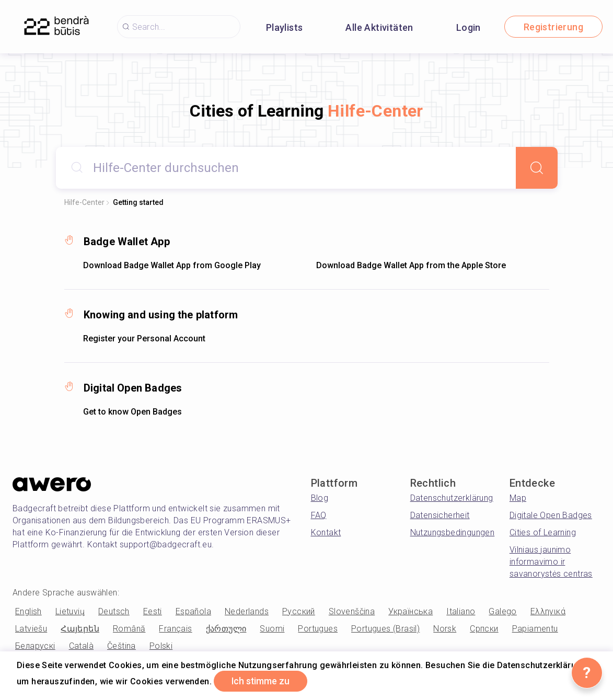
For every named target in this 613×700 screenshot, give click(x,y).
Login (469, 27)
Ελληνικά (548, 611)
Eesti (153, 611)
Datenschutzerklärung (452, 498)
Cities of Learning (543, 532)
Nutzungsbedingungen (453, 532)
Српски (484, 629)
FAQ (319, 515)
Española (193, 611)
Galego (502, 611)
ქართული (226, 629)
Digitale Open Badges (551, 515)
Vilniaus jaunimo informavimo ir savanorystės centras (551, 562)
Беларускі (35, 646)
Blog (320, 498)
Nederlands (247, 611)
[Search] (537, 168)
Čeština (122, 646)
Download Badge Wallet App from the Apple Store (411, 265)
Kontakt (326, 532)
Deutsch (114, 611)
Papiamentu (535, 629)
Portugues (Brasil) (385, 629)
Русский (299, 611)
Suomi (272, 629)
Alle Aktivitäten (379, 27)
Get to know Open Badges (132, 412)
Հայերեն (80, 629)
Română (129, 629)
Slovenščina (352, 611)
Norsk (445, 629)
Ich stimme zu (263, 681)
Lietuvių (70, 611)
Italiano (461, 611)
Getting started (138, 202)
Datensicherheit (440, 515)
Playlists (285, 27)
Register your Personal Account (144, 338)
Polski (161, 646)
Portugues (318, 629)
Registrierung (553, 27)
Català (81, 646)
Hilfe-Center (84, 202)
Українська (410, 611)
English (28, 611)
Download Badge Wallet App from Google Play (172, 265)
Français (175, 629)
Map (518, 498)
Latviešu (31, 629)
